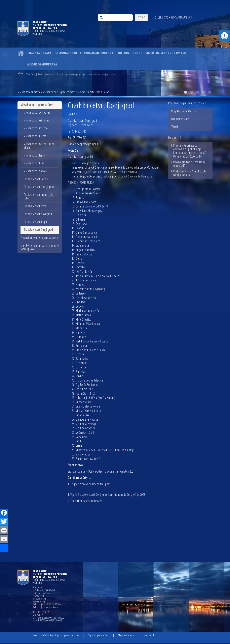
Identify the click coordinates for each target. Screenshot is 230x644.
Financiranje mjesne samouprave (39, 239)
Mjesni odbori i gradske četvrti (60, 93)
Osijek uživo (162, 18)
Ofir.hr (153, 636)
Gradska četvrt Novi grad (38, 215)
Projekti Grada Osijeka (184, 112)
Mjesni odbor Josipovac (37, 114)
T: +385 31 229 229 (41, 594)
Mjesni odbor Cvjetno (36, 129)
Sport (138, 53)
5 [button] (209, 93)
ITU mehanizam (180, 120)
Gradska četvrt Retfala (36, 180)
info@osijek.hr (39, 597)
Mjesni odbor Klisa (34, 164)
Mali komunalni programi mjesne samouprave (40, 248)
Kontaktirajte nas (182, 18)
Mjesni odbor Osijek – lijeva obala (39, 147)
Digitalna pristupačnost (99, 636)
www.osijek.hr (39, 603)
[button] (224, 36)
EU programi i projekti (97, 53)
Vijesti (175, 128)
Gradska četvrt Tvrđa (35, 207)
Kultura (124, 53)
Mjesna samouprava (42, 65)
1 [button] (185, 93)
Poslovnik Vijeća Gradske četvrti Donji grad (191, 174)
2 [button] (191, 93)
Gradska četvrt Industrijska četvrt (39, 198)
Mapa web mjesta (126, 636)
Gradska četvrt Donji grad (38, 231)
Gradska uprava (39, 53)
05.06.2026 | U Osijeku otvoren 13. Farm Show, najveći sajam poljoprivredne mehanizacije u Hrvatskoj (72, 74)
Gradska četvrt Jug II (35, 223)
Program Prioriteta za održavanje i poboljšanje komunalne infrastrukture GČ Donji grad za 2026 (190, 152)
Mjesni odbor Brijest (35, 137)
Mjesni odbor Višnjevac (36, 121)
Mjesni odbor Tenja (34, 156)
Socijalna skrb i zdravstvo (166, 53)
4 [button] (203, 93)
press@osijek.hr (39, 600)
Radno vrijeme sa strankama (45, 608)
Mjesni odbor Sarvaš (35, 172)
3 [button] (197, 93)
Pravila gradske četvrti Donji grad (189, 165)
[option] (119, 74)
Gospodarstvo (66, 53)
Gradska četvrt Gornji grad (39, 188)
